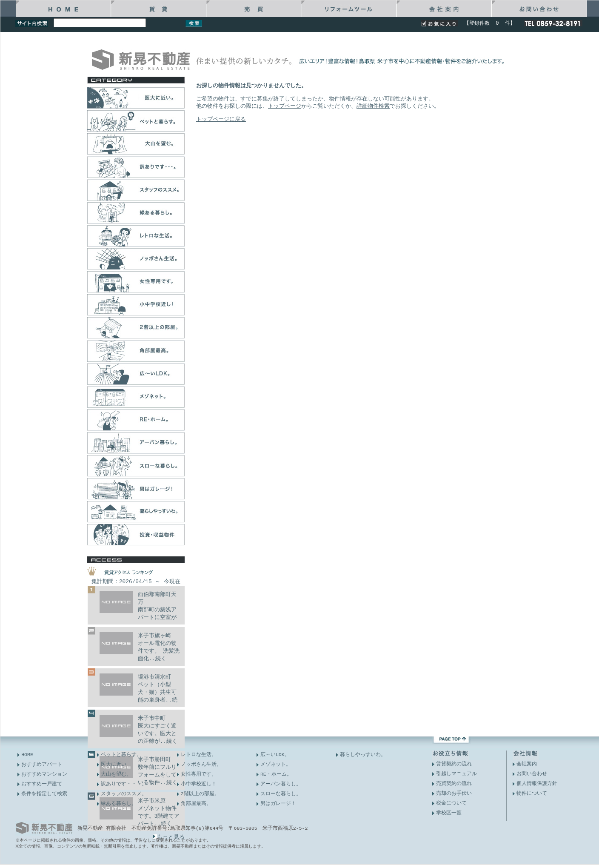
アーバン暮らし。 (281, 784)
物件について (532, 793)
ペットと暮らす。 (121, 755)
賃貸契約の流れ (454, 764)
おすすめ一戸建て (42, 784)
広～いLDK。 (275, 755)
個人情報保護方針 (537, 783)
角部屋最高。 (196, 804)
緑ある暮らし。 (119, 804)
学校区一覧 (449, 813)
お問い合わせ (532, 774)
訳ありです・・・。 (124, 784)
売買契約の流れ (454, 783)
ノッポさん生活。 (201, 764)
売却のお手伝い (454, 793)
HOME (27, 755)
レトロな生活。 (199, 755)
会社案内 (527, 764)
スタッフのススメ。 (124, 794)
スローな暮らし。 (281, 794)
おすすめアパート (42, 764)
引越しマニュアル (456, 774)
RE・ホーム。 (276, 774)
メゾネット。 (276, 764)
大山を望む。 (116, 774)
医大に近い (114, 764)
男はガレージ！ (278, 804)
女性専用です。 (199, 774)
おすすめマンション (44, 774)
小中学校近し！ (199, 784)
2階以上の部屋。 (200, 794)
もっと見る (169, 837)
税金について (451, 803)
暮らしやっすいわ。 (363, 755)
